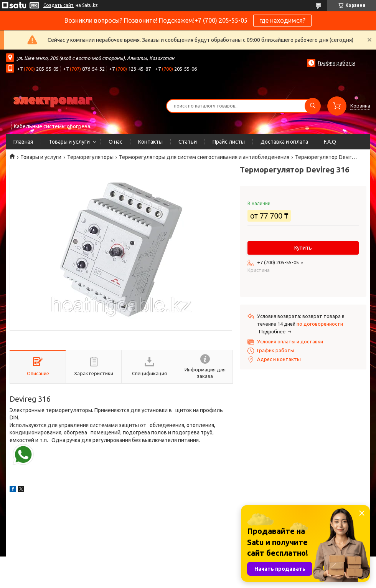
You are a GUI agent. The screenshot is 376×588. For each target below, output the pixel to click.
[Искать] (313, 106)
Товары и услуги (69, 142)
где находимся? (282, 20)
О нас (115, 142)
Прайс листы (229, 142)
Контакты (150, 142)
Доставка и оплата (284, 142)
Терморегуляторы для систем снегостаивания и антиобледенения (204, 157)
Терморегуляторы (90, 157)
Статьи (188, 142)
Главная (23, 142)
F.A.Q (330, 142)
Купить (303, 248)
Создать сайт (59, 5)
